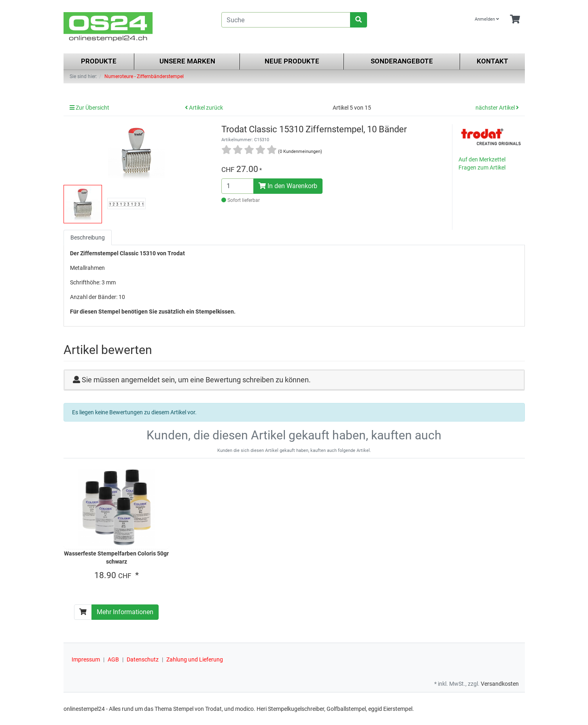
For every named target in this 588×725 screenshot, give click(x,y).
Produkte (99, 61)
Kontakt (492, 61)
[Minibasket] (515, 20)
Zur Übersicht (89, 108)
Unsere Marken (187, 61)
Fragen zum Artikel (482, 167)
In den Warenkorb (288, 186)
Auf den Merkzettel (482, 159)
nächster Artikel (497, 108)
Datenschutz (143, 659)
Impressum (86, 659)
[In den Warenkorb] (83, 612)
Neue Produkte (292, 61)
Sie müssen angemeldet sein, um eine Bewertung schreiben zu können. (196, 380)
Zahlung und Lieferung (195, 659)
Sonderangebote (402, 61)
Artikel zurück (204, 108)
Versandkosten (500, 684)
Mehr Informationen (125, 612)
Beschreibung (88, 237)
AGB (113, 659)
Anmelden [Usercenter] (487, 19)
